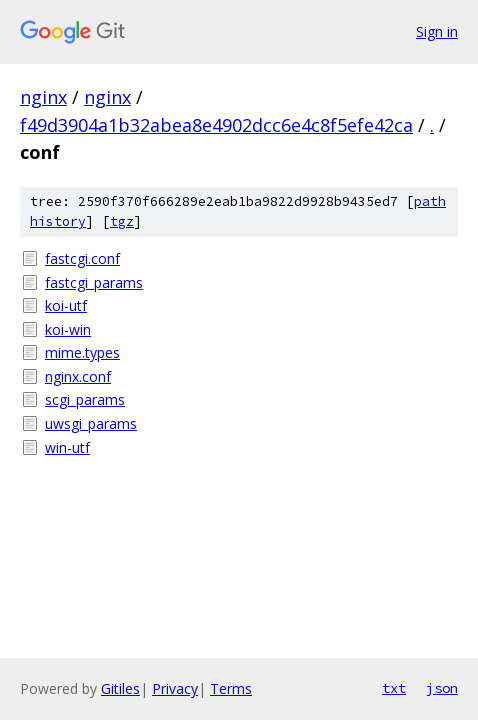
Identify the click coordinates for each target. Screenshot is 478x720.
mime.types (82, 352)
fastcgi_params (94, 282)
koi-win (68, 329)
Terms (231, 688)
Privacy (175, 688)
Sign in (437, 31)
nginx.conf (78, 376)
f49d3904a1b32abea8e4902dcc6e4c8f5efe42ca (216, 125)
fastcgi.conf (82, 258)
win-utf (67, 447)
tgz (122, 221)
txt (394, 688)
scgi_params (85, 399)
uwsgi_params (91, 423)
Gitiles (120, 688)
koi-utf (66, 305)
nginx (43, 97)
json (442, 688)
